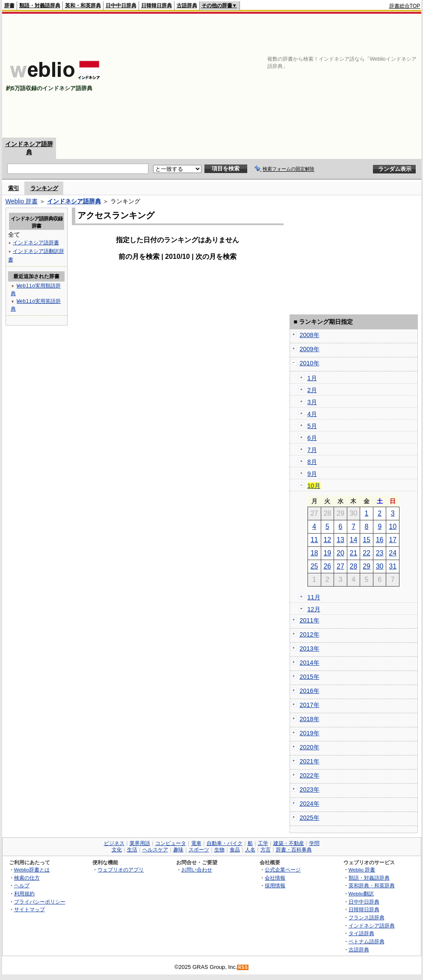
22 (367, 553)
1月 (312, 378)
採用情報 (275, 885)
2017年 (310, 705)
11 (314, 540)
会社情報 (275, 878)
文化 (117, 850)
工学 (263, 843)
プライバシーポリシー (40, 902)
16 (380, 540)
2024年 (310, 804)
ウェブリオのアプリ (121, 870)
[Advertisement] (320, 76)
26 (327, 566)
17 (393, 540)
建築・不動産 (289, 843)
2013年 (310, 648)
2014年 (310, 663)
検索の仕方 (27, 878)
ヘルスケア (155, 850)
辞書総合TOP (405, 6)
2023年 (310, 789)
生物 (219, 850)
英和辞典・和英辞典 (372, 885)
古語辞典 (187, 6)
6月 (312, 438)
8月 (312, 462)
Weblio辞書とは (32, 870)
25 (314, 566)
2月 (312, 390)
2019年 (310, 733)
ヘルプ (22, 885)
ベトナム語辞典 (367, 941)
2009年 (310, 349)
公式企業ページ (283, 870)
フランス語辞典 (367, 917)
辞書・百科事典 (294, 850)
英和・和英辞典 (83, 6)
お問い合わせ (197, 870)
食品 (235, 850)
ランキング (44, 188)
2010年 (310, 363)
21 (354, 553)
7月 (312, 450)
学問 (314, 843)
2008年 (310, 335)
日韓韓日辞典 (157, 6)
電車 (196, 843)
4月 (312, 414)
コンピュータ (171, 843)
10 (393, 527)
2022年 (310, 775)
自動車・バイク (225, 843)
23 (380, 553)
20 (340, 553)
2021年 (310, 761)
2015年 (310, 677)
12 (327, 540)
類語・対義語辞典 (40, 6)
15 (367, 540)
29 (367, 566)
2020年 (310, 747)
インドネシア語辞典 (74, 201)
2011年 (310, 620)
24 (393, 553)
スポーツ (199, 850)
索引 (14, 188)
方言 (266, 850)
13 (340, 540)
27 (340, 566)
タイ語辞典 (361, 933)
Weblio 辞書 (22, 201)
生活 (132, 850)
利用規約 (24, 893)
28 (354, 566)
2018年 (310, 719)
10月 (314, 486)
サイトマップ (30, 909)
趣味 (178, 850)
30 (380, 566)
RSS (243, 967)
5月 (312, 426)
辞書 (9, 6)
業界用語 (140, 843)
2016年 (310, 691)
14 (354, 540)
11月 (314, 597)
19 (327, 553)
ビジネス (114, 843)
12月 (314, 609)
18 (314, 553)
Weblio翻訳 (361, 893)
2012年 (310, 634)
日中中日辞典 (121, 6)
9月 (312, 474)
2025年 (310, 818)
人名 (250, 850)
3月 (312, 402)
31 (393, 566)
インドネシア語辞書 (36, 242)
